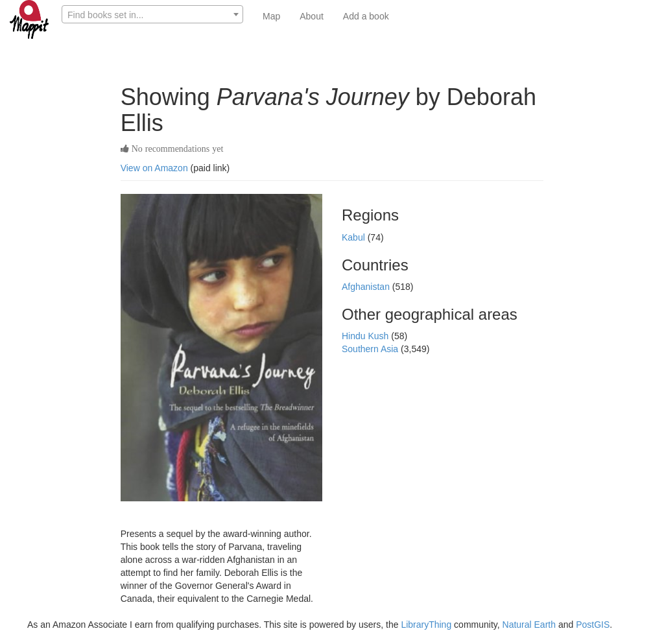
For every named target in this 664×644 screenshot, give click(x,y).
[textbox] (152, 15)
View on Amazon (154, 168)
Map (271, 16)
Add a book (366, 16)
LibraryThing (426, 625)
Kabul (355, 237)
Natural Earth (529, 625)
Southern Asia (371, 349)
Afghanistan (367, 287)
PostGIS (593, 625)
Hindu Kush (366, 336)
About (312, 16)
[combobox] (152, 14)
